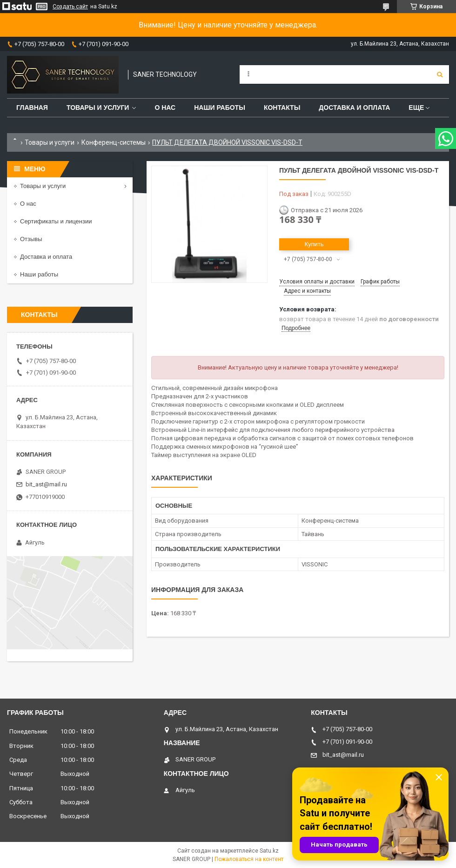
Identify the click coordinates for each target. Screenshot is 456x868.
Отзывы (31, 239)
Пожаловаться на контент (249, 859)
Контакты (282, 108)
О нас (165, 108)
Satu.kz (269, 851)
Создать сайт (70, 7)
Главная (32, 108)
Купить (314, 244)
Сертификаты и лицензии (56, 221)
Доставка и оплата (354, 108)
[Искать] (440, 74)
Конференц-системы (114, 142)
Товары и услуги (98, 108)
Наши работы (220, 108)
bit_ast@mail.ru (46, 484)
